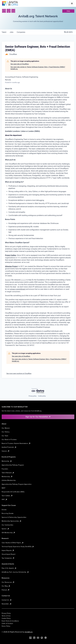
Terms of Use (6, 616)
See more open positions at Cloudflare (19, 373)
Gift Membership (8, 533)
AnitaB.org (29, 632)
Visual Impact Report (9, 554)
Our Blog (6, 586)
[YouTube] (38, 638)
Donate (4, 510)
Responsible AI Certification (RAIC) (13, 492)
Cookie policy (42, 396)
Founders (5, 469)
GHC (4, 499)
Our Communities (7, 525)
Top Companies (8, 558)
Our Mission (6, 428)
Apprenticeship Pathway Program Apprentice (17, 484)
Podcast (6, 590)
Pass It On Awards (9, 568)
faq (68, 11)
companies (21, 32)
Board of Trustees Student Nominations (16, 443)
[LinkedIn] (13, 11)
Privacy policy (33, 396)
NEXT (4, 488)
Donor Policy (6, 626)
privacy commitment (18, 289)
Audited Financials (9, 447)
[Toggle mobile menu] (72, 3)
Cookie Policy (6, 618)
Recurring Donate (8, 513)
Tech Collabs (7, 496)
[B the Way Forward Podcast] (46, 638)
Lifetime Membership (9, 480)
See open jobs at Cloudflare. (20, 64)
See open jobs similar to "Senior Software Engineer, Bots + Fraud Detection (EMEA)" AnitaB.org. (38, 68)
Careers (6, 451)
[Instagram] (4, 11)
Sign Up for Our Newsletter (38, 417)
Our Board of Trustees (9, 439)
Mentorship (7, 461)
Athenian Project (11, 266)
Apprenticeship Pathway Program (13, 465)
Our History (6, 432)
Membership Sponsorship (12, 521)
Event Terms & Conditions (10, 621)
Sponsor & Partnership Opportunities (14, 517)
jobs (12, 32)
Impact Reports (8, 550)
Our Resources (8, 582)
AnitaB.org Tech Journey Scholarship (15, 572)
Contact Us (7, 600)
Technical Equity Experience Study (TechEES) (18, 547)
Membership (7, 477)
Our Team (5, 436)
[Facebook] (9, 11)
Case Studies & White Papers (13, 543)
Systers (5, 529)
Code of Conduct (7, 623)
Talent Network (8, 473)
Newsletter (7, 604)
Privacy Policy (6, 613)
